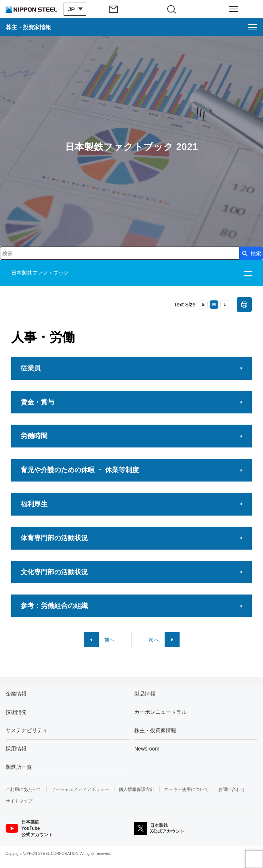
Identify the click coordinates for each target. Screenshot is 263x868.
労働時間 (34, 436)
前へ (110, 640)
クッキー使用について (186, 789)
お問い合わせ (232, 789)
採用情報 (16, 749)
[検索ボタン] (251, 253)
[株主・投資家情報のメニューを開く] (131, 27)
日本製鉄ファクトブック (40, 273)
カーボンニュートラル (160, 712)
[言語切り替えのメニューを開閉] (73, 9)
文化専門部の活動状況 (54, 572)
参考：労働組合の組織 (54, 606)
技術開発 (16, 712)
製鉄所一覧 (19, 767)
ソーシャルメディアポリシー (80, 789)
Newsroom (147, 749)
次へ (154, 640)
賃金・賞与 (37, 402)
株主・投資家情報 (155, 730)
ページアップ (254, 859)
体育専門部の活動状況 (54, 538)
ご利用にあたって (24, 789)
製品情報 (145, 694)
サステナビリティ (27, 730)
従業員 (31, 368)
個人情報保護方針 (137, 789)
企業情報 (16, 694)
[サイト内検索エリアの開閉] (175, 9)
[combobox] (120, 253)
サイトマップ (19, 801)
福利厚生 (34, 504)
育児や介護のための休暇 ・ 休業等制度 (80, 470)
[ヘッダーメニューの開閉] (234, 9)
